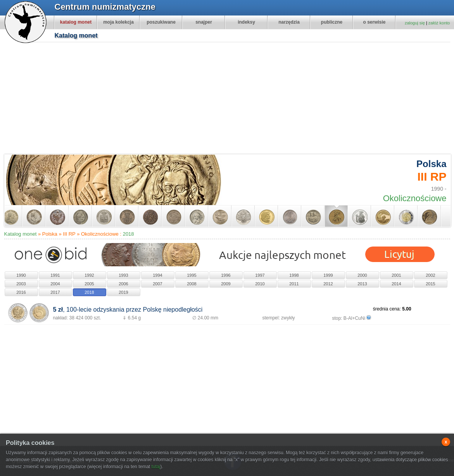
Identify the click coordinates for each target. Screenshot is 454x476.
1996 (226, 275)
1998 (294, 275)
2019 (123, 292)
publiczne (332, 22)
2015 (430, 284)
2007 (157, 284)
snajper (204, 22)
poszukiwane (161, 22)
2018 (129, 234)
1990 (21, 275)
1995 (192, 275)
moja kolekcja (118, 22)
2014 (396, 284)
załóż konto (439, 23)
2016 (21, 292)
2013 (362, 284)
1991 (55, 275)
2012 (328, 284)
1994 (157, 275)
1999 (328, 275)
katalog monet (76, 22)
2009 (226, 284)
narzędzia (289, 22)
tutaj (156, 467)
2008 (192, 284)
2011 (294, 284)
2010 (260, 284)
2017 (55, 292)
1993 (123, 275)
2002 (430, 275)
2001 (396, 275)
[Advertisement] (228, 99)
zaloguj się (415, 23)
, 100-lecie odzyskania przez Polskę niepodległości (128, 310)
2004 (55, 284)
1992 (89, 275)
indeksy (246, 22)
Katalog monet (21, 234)
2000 (362, 275)
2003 (21, 284)
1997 (260, 275)
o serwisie (374, 22)
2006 (123, 284)
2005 (89, 284)
